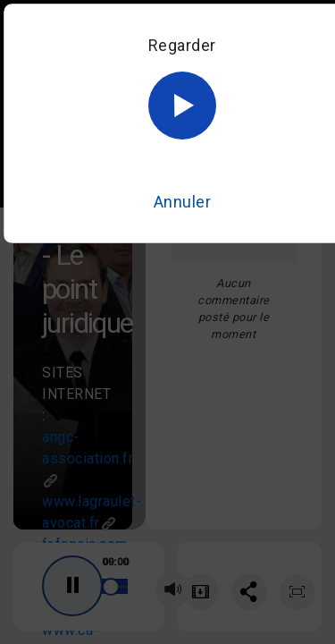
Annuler (183, 202)
